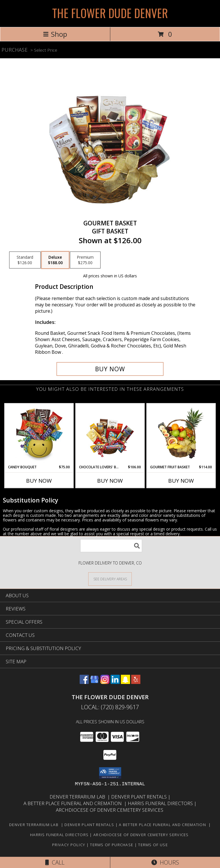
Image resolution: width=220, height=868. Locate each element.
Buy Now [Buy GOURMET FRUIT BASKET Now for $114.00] (181, 481)
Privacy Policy (69, 845)
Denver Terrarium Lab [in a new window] (78, 797)
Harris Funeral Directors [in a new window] (161, 803)
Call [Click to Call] (55, 862)
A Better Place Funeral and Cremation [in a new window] (74, 803)
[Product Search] (111, 546)
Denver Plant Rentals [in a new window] (140, 797)
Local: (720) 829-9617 (110, 707)
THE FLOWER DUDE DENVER (110, 13)
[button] (110, 773)
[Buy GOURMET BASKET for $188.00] (110, 369)
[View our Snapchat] (125, 682)
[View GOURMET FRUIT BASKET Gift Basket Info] (181, 434)
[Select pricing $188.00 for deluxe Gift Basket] (55, 260)
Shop (55, 34)
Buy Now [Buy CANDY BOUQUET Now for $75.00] (39, 481)
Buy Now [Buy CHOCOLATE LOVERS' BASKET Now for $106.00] (110, 481)
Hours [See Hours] (165, 862)
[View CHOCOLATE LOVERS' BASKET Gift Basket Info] (110, 434)
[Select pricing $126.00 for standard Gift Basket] (25, 260)
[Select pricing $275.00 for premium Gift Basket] (85, 260)
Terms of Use (153, 845)
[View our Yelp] (136, 682)
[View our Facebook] (84, 682)
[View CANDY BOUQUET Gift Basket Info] (39, 434)
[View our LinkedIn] (115, 682)
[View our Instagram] (105, 682)
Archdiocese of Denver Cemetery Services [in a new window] (110, 810)
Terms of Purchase (112, 845)
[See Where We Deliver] (110, 579)
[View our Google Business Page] (95, 682)
